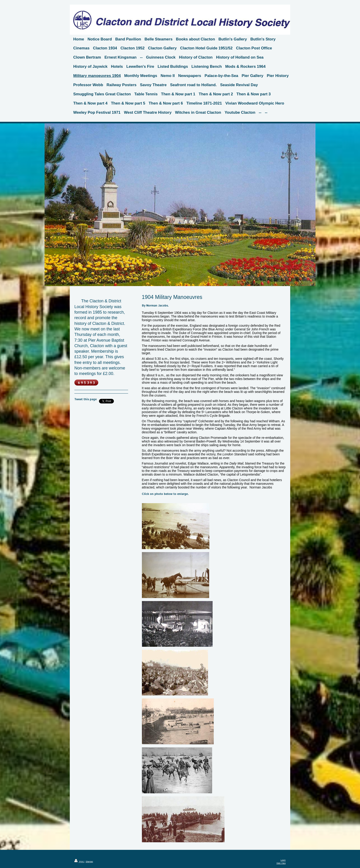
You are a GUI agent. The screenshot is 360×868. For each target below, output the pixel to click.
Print (79, 862)
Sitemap (89, 862)
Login (283, 860)
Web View (281, 863)
